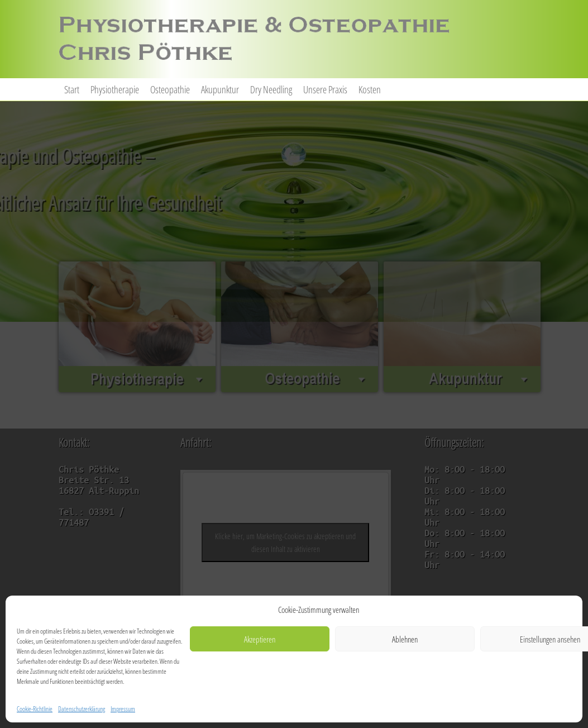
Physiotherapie (115, 89)
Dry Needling (271, 89)
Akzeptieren (260, 639)
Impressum (123, 709)
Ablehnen (405, 639)
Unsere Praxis (325, 89)
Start (72, 89)
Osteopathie (170, 89)
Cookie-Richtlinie (35, 709)
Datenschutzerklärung (82, 709)
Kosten (370, 89)
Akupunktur (220, 89)
